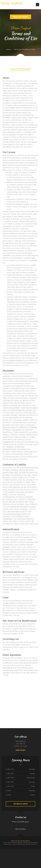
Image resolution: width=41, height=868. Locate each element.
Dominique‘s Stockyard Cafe (18, 853)
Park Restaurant (12, 853)
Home (9, 49)
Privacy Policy (25, 841)
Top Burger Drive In (31, 855)
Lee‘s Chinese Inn (16, 850)
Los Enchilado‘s (21, 853)
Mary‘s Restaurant (10, 853)
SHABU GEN (36, 855)
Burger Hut (13, 850)
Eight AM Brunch (34, 857)
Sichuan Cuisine (37, 850)
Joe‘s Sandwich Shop (17, 857)
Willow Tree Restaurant (10, 855)
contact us (34, 844)
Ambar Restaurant (34, 855)
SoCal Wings (4, 850)
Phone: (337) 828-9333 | (20, 822)
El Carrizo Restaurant (39, 853)
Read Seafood (14, 857)
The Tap (20, 857)
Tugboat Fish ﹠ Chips (6, 850)
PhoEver (39, 857)
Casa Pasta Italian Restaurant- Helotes (6, 857)
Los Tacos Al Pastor (37, 857)
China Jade (25, 860)
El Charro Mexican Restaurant (34, 850)
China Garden (20, 850)
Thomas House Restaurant (6, 853)
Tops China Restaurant (27, 853)
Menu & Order (20, 17)
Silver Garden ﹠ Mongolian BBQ (10, 850)
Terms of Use (15, 841)
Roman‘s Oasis (18, 855)
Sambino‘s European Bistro (28, 855)
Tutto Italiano (22, 857)
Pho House (29, 853)
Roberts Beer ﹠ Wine (20, 860)
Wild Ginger (38, 855)
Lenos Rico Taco (25, 855)
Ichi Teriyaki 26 (39, 850)
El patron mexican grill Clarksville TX (29, 850)
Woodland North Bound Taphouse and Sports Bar (29, 857)
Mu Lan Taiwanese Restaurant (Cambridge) (3, 855)
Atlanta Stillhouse (13, 855)
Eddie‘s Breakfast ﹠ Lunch (32, 853)
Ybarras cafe (3, 853)
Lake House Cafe (10, 857)
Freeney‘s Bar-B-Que (25, 857)
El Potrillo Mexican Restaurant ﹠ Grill (24, 850)
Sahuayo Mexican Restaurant (36, 853)
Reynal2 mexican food (16, 855)
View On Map (20, 750)
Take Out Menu (21, 829)
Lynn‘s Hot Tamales (15, 853)
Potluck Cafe (18, 850)
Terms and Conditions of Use (20, 69)
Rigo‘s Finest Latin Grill (1, 850)
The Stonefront (2, 857)
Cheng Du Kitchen (24, 853)
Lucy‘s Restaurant (18, 860)
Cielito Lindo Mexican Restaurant (22, 855)
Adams (19, 857)
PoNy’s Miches (7, 855)
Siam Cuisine (23, 860)
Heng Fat (13, 857)
